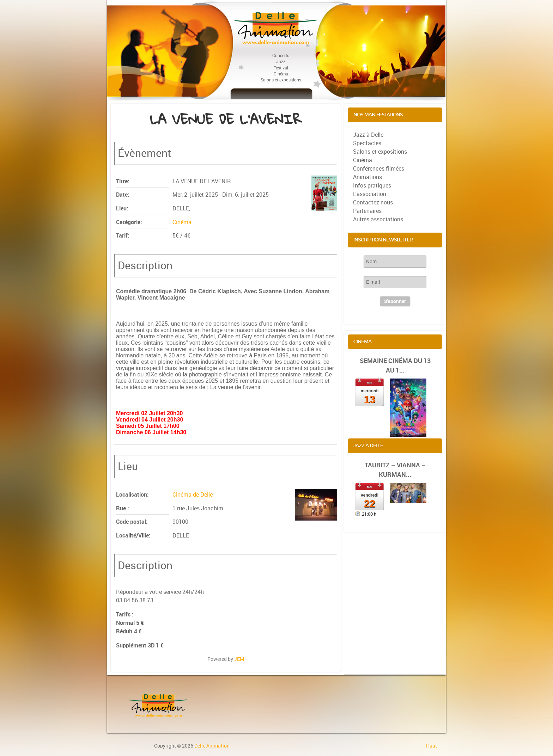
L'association (370, 194)
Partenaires (367, 211)
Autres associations (378, 219)
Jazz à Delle (368, 135)
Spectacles (367, 143)
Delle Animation (212, 746)
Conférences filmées (379, 169)
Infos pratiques (372, 186)
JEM (239, 659)
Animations (367, 177)
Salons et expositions (380, 152)
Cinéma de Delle (193, 495)
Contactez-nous (373, 202)
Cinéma (182, 222)
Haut (432, 746)
